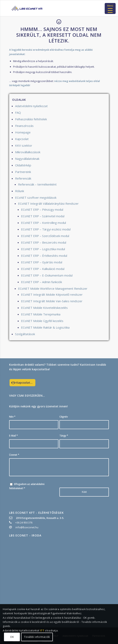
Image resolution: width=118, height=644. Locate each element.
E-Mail (14, 436)
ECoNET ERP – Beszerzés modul (44, 242)
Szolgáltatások (25, 334)
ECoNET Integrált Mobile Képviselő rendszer (52, 294)
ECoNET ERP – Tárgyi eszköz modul (46, 229)
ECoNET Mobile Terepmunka (41, 314)
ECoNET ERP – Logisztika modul (43, 249)
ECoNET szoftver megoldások (36, 198)
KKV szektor (24, 145)
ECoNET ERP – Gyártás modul (42, 262)
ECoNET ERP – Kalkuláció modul (43, 269)
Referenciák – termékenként (37, 184)
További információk (37, 637)
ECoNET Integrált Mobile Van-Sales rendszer (52, 301)
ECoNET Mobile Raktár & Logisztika (45, 327)
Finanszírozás (24, 126)
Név (12, 417)
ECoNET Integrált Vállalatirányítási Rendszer (48, 203)
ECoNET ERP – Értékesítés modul (44, 256)
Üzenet (14, 455)
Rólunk (20, 191)
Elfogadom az (27, 486)
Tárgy (64, 436)
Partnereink (23, 172)
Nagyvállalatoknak (27, 159)
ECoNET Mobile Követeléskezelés (44, 308)
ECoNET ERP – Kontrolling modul (44, 223)
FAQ (18, 113)
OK (12, 637)
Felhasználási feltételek (31, 119)
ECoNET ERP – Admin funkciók (42, 282)
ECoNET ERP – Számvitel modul (43, 216)
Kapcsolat (22, 139)
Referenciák (23, 178)
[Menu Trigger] (110, 8)
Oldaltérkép (23, 165)
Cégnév (64, 417)
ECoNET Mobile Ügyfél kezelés (42, 321)
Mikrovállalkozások (28, 152)
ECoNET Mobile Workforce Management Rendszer (53, 288)
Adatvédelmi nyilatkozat (31, 106)
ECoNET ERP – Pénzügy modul (42, 209)
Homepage (23, 132)
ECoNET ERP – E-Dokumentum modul (47, 275)
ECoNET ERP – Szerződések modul (45, 236)
